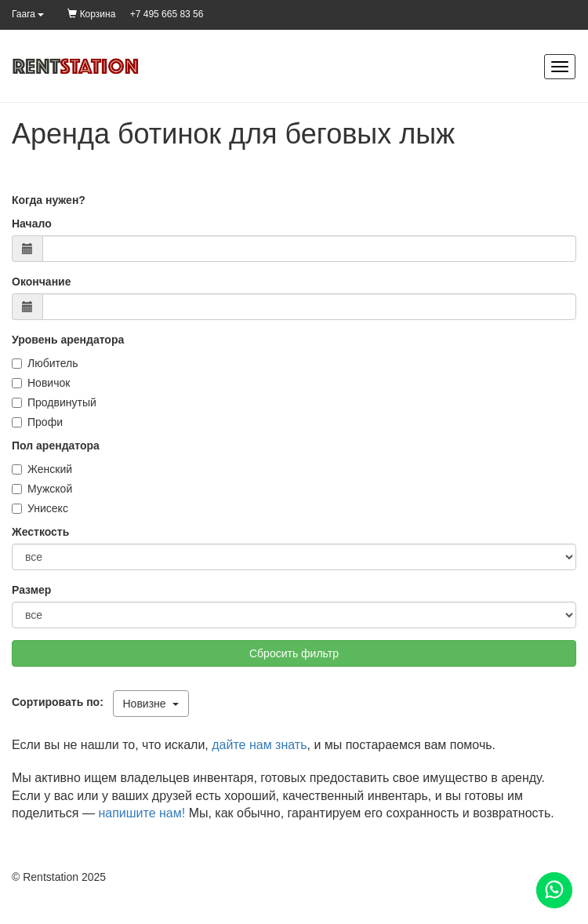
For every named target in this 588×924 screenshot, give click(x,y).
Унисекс (40, 508)
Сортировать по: (61, 702)
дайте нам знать (259, 745)
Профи (37, 422)
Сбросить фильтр (294, 653)
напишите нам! (142, 813)
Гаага (28, 14)
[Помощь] (554, 890)
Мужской (42, 489)
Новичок (41, 383)
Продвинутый (54, 402)
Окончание (41, 282)
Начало (32, 224)
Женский (42, 469)
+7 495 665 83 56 (167, 14)
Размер (31, 590)
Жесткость (40, 532)
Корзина (91, 14)
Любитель (45, 363)
